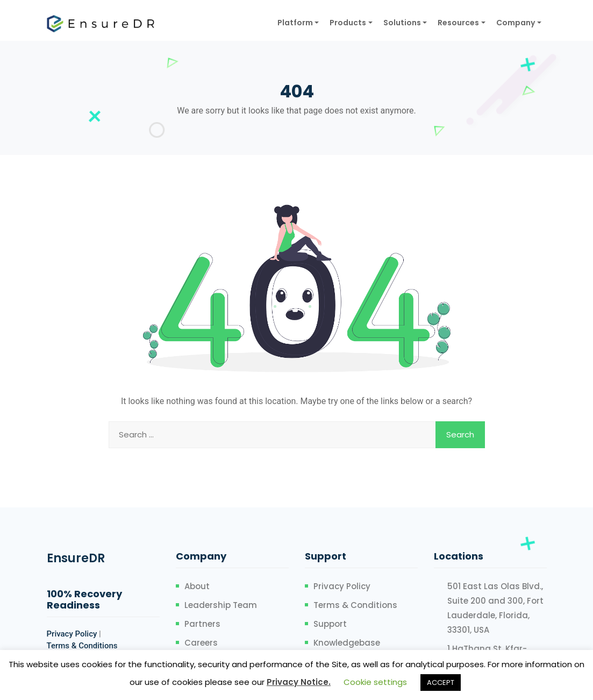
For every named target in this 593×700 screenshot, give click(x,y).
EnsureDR (76, 558)
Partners (202, 624)
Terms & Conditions (82, 646)
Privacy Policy (72, 634)
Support (330, 624)
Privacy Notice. (299, 682)
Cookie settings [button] (375, 682)
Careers (201, 643)
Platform (295, 23)
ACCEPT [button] (441, 683)
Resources (458, 23)
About (197, 586)
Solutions (402, 23)
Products (348, 23)
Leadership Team (221, 605)
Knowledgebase (347, 643)
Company (516, 23)
